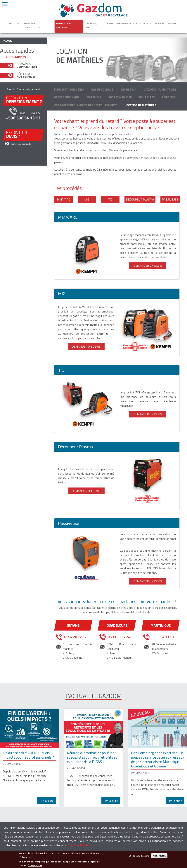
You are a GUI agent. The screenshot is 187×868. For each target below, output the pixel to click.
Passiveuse (170, 199)
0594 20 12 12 (75, 637)
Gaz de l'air (128, 90)
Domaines (27, 65)
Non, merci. (159, 858)
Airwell (173, 23)
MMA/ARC (63, 199)
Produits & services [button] (63, 25)
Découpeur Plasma (140, 199)
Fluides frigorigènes (69, 90)
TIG (110, 199)
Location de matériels (141, 105)
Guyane (73, 625)
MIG (87, 199)
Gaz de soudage (102, 90)
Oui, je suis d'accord (139, 858)
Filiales (160, 23)
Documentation (127, 23)
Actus (110, 23)
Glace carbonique (67, 97)
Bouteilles (147, 97)
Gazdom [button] (14, 23)
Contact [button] (146, 23)
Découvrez (26, 75)
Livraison (169, 97)
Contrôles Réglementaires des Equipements (86, 105)
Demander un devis (148, 266)
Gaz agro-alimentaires (160, 90)
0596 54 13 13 (163, 637)
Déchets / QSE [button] (91, 25)
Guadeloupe (117, 625)
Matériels (94, 97)
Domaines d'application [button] (31, 25)
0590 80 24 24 (119, 637)
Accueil (7, 41)
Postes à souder (120, 97)
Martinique (161, 625)
